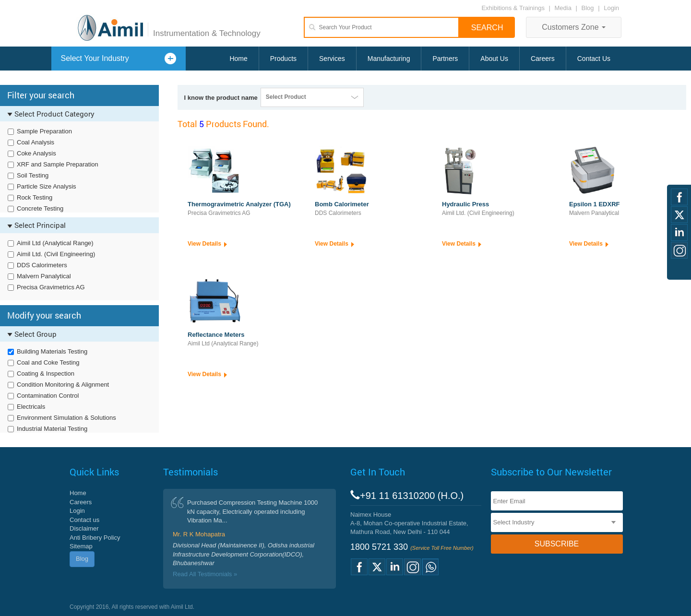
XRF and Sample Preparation (58, 164)
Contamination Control (48, 396)
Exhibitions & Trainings (513, 8)
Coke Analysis (36, 153)
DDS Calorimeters (42, 265)
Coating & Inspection (46, 373)
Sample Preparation (44, 131)
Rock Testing (35, 197)
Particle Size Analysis (47, 186)
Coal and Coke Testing (48, 362)
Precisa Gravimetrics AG (51, 287)
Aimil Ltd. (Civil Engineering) (56, 254)
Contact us (84, 520)
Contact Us (594, 59)
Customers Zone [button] (574, 27)
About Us (494, 59)
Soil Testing (33, 175)
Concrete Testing (40, 208)
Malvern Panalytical (44, 276)
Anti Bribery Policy (95, 538)
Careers (543, 59)
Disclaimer (84, 528)
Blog (588, 8)
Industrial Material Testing (52, 429)
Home (238, 59)
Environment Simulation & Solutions (66, 418)
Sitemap (81, 546)
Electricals (31, 407)
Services (332, 59)
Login (611, 8)
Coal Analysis (36, 142)
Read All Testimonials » (205, 574)
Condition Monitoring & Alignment (63, 385)
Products (283, 59)
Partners (445, 59)
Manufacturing (389, 59)
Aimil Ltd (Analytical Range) (55, 243)
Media (564, 8)
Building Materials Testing (52, 351)
